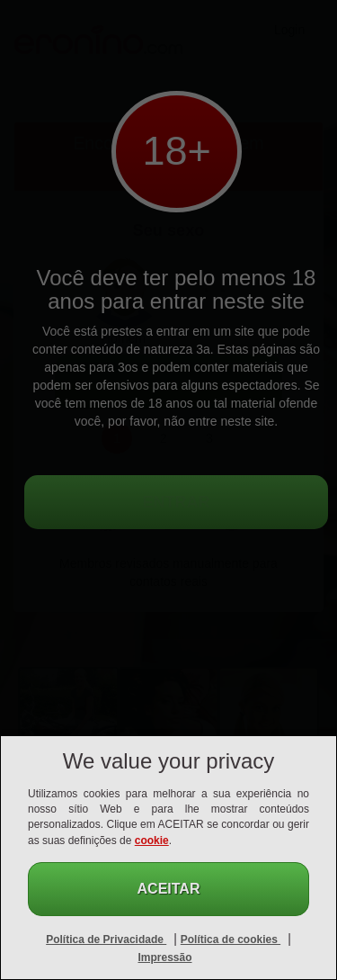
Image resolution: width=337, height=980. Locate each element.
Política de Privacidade (106, 940)
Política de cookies (231, 940)
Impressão (164, 958)
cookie (152, 841)
